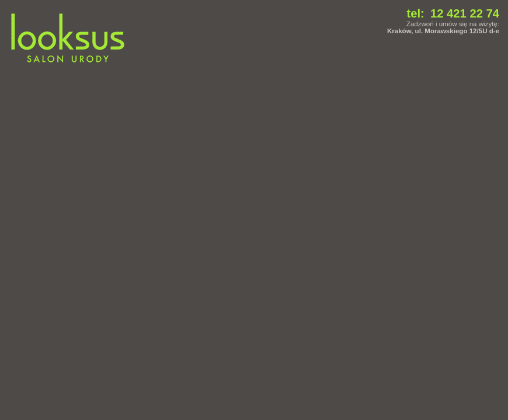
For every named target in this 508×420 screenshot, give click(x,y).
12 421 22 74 (465, 13)
